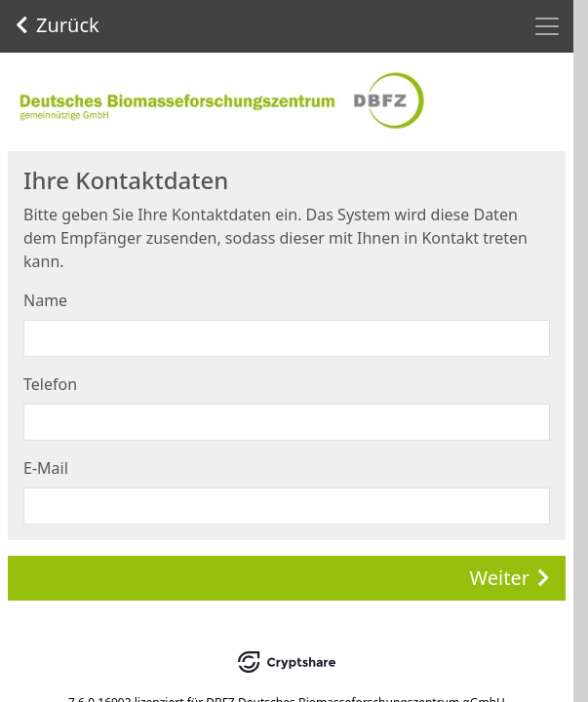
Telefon (50, 384)
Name (45, 300)
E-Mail (46, 468)
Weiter (510, 578)
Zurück (58, 25)
